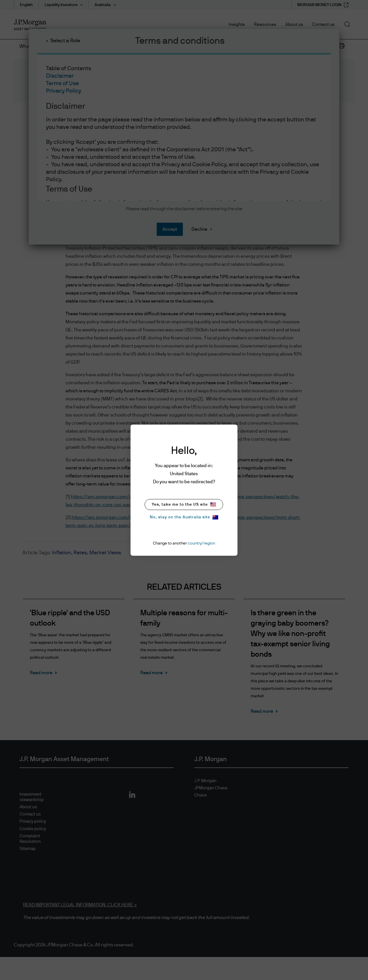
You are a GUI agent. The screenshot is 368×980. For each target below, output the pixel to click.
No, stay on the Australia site (184, 517)
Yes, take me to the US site (184, 504)
